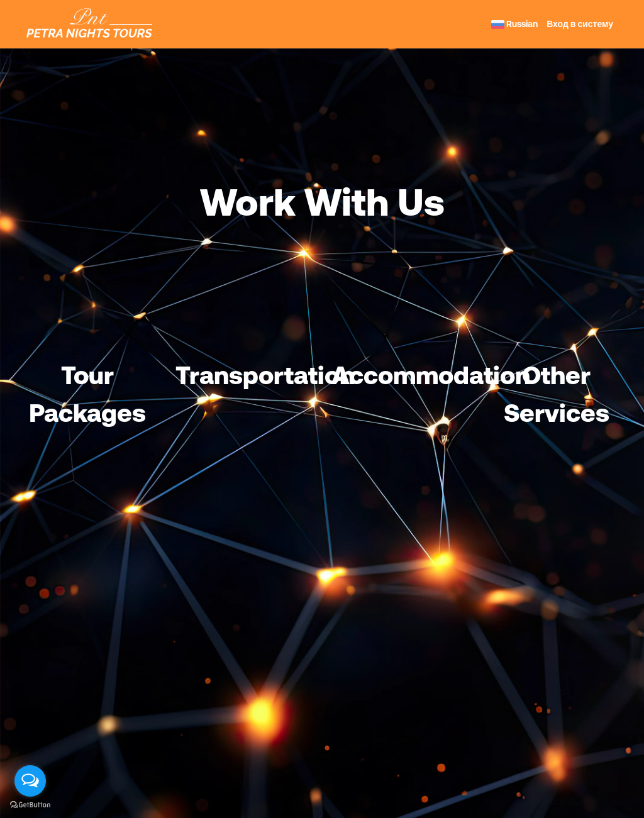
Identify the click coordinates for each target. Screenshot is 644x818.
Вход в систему (580, 24)
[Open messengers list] (30, 781)
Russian (514, 24)
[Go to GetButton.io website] (30, 805)
